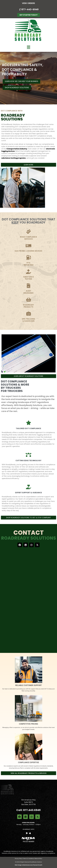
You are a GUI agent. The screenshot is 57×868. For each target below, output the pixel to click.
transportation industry (17, 149)
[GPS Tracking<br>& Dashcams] (29, 314)
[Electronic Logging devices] (29, 246)
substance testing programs (14, 158)
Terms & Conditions (28, 859)
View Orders (28, 3)
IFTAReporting (29, 264)
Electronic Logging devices (28, 251)
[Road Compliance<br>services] (29, 232)
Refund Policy (38, 859)
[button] (28, 47)
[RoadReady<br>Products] (29, 300)
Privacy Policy (19, 859)
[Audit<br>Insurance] (29, 286)
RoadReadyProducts (28, 306)
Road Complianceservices (29, 238)
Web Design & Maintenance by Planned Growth (28, 865)
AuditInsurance (28, 292)
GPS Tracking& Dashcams (28, 320)
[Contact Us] (26, 598)
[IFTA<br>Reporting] (29, 258)
